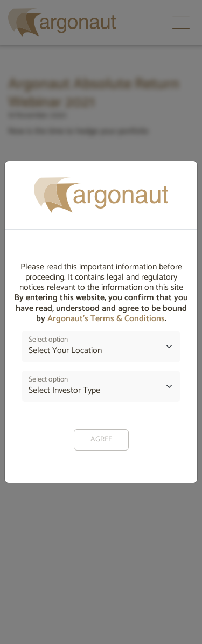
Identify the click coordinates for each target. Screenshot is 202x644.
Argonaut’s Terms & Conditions (106, 319)
